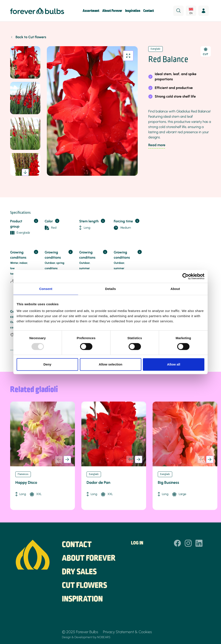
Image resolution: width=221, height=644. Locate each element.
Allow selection (110, 364)
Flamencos (23, 474)
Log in (137, 543)
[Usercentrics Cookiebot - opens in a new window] (185, 276)
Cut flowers (84, 586)
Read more (157, 145)
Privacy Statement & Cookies (127, 632)
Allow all (174, 364)
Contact (149, 11)
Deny (47, 364)
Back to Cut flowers (31, 37)
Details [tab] (110, 289)
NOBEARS (104, 637)
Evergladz (155, 49)
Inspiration (133, 11)
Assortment (91, 11)
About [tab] (175, 289)
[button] (25, 172)
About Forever (112, 11)
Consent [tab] (46, 289)
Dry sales (79, 572)
